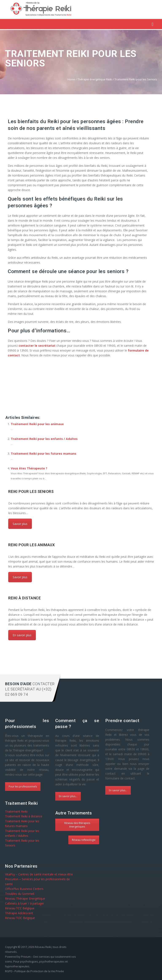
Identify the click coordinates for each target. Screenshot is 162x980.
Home (71, 79)
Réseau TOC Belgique (20, 918)
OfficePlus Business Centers (24, 889)
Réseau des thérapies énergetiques (77, 825)
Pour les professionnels (23, 787)
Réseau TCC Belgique (20, 908)
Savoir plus (20, 524)
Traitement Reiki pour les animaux (37, 424)
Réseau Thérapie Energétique (25, 898)
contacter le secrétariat (37, 346)
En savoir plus (22, 635)
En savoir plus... (68, 796)
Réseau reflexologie (84, 840)
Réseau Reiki (43, 947)
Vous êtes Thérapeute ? (29, 468)
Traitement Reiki (16, 811)
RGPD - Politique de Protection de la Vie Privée (34, 971)
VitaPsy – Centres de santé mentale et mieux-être (39, 874)
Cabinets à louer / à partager (25, 903)
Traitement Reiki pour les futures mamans (44, 454)
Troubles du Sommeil (20, 894)
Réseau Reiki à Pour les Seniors (29, 409)
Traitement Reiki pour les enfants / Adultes (44, 439)
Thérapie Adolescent (19, 913)
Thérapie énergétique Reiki (95, 79)
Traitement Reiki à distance (24, 816)
